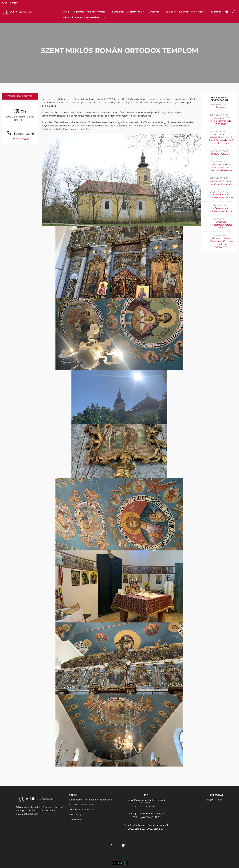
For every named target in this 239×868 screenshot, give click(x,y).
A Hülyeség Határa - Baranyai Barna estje (221, 182)
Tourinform (215, 12)
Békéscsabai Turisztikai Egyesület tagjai (91, 800)
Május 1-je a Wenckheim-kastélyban (146, 813)
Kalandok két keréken (193, 12)
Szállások (171, 12)
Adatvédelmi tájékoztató (82, 810)
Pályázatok (75, 820)
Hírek (66, 12)
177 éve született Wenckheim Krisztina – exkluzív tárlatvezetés (221, 243)
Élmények (156, 12)
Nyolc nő (221, 107)
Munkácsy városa (98, 12)
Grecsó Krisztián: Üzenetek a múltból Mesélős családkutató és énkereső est (221, 139)
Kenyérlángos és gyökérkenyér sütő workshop (221, 121)
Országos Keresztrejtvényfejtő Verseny (221, 225)
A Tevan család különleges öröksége (221, 196)
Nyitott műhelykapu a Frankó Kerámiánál (146, 825)
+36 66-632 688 (20, 139)
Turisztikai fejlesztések (81, 805)
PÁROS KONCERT (221, 154)
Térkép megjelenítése (20, 96)
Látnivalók (118, 12)
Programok (78, 12)
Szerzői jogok (76, 815)
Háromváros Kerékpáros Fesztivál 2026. (84, 17)
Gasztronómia (136, 12)
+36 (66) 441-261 (214, 800)
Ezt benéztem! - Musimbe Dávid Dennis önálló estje (221, 167)
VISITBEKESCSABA (18, 12)
